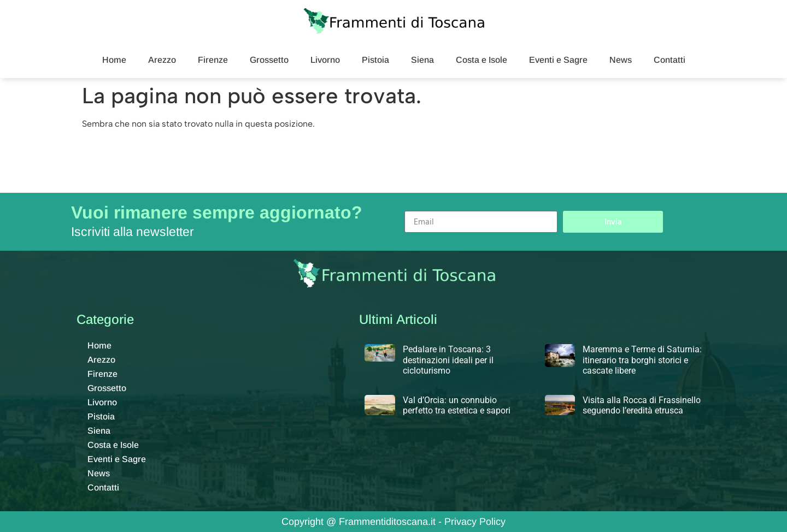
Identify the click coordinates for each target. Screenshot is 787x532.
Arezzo (162, 60)
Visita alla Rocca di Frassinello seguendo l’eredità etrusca (642, 405)
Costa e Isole (481, 60)
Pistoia (375, 60)
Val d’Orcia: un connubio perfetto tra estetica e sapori (457, 405)
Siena (422, 60)
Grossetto (269, 60)
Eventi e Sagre (558, 60)
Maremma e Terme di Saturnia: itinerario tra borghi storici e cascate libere (642, 360)
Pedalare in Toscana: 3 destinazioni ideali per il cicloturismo (448, 360)
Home (114, 60)
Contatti (669, 60)
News (621, 60)
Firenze (213, 60)
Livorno (325, 60)
